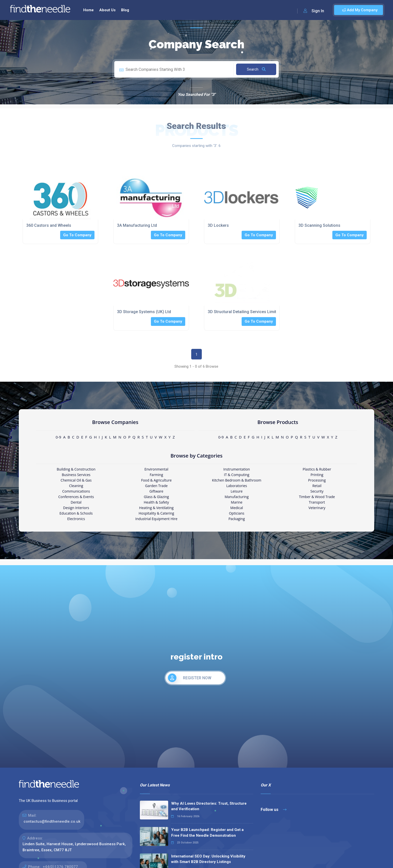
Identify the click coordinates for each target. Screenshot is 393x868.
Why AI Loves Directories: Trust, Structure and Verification (209, 806)
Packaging (236, 519)
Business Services (76, 475)
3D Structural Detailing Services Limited (244, 312)
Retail (317, 486)
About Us (107, 10)
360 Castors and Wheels (49, 225)
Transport (317, 502)
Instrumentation (237, 469)
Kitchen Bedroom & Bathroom (237, 480)
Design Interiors (76, 508)
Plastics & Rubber (317, 469)
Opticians (236, 513)
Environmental (156, 469)
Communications (76, 491)
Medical (237, 508)
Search (256, 69)
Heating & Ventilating (156, 508)
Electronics (76, 519)
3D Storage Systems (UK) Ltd (144, 312)
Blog (125, 10)
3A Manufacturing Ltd (137, 225)
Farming (156, 475)
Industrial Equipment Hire (156, 519)
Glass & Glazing (156, 497)
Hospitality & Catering (156, 513)
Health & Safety (157, 502)
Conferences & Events (76, 497)
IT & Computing (237, 475)
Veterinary (317, 508)
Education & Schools (76, 513)
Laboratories (237, 486)
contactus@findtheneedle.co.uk (52, 821)
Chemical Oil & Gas (76, 480)
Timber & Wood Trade (317, 497)
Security (317, 491)
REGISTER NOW (190, 678)
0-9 (58, 437)
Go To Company (77, 235)
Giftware (156, 491)
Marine (237, 502)
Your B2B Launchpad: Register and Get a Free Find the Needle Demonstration (207, 833)
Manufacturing (237, 497)
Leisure (237, 491)
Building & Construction (76, 469)
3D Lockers (218, 225)
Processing (317, 480)
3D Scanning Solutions (319, 225)
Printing (317, 475)
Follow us (274, 810)
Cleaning (76, 486)
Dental (76, 502)
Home (88, 10)
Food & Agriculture (156, 480)
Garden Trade (156, 486)
